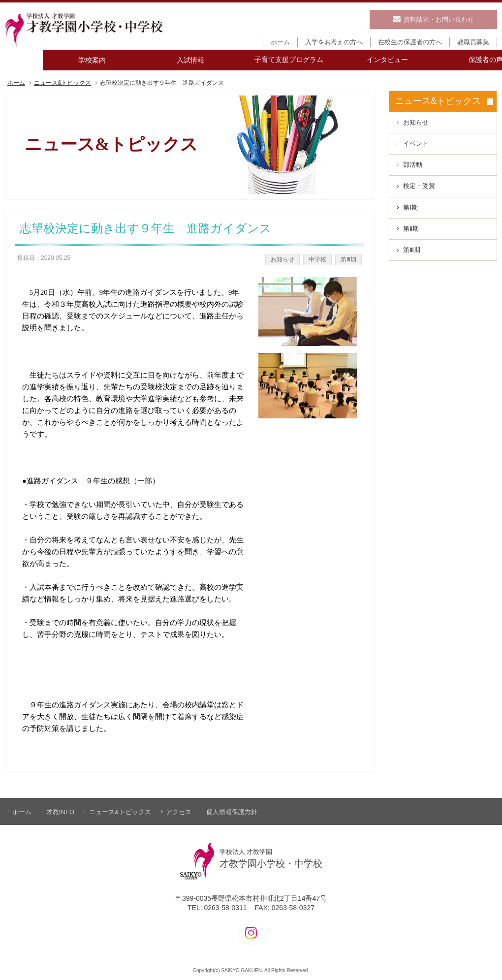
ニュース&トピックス (63, 83)
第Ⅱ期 (411, 229)
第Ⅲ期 (348, 259)
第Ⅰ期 (410, 207)
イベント (416, 143)
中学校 (317, 259)
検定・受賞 (419, 186)
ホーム (16, 83)
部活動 (413, 165)
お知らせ (282, 259)
